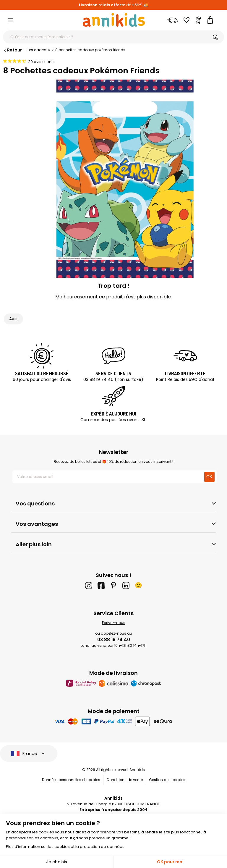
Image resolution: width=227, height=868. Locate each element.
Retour (12, 50)
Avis (13, 319)
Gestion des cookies (167, 780)
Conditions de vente (125, 780)
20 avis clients (41, 62)
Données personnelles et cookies (71, 780)
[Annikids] (114, 20)
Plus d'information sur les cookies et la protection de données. (66, 847)
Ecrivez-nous (114, 623)
